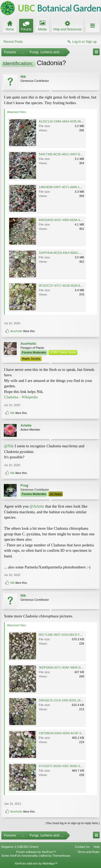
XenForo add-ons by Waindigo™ (36, 863)
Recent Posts (13, 42)
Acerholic (16, 331)
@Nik (9, 446)
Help (97, 847)
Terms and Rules (88, 852)
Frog (24, 485)
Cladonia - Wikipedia (21, 397)
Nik (23, 77)
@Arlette (37, 506)
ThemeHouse (61, 856)
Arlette (26, 425)
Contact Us (82, 847)
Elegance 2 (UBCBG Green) (20, 847)
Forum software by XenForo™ (36, 852)
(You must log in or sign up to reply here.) (73, 823)
